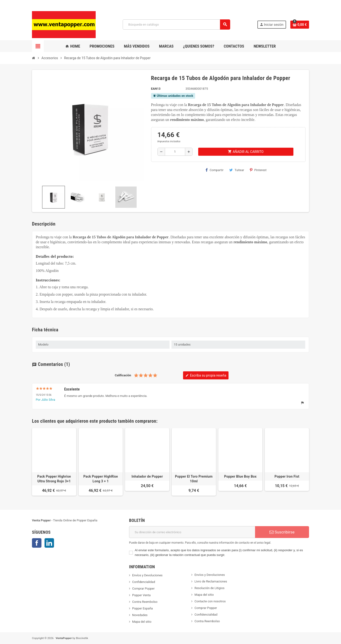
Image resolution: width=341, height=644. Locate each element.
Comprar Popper (143, 588)
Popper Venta (141, 595)
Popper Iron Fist (287, 476)
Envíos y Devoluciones (147, 575)
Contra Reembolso (145, 602)
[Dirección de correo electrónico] (192, 532)
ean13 (156, 89)
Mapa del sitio (142, 622)
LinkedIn (49, 543)
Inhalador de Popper (147, 476)
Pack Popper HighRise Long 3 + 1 (101, 479)
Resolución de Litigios (209, 588)
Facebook (37, 543)
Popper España (142, 608)
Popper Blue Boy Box (240, 476)
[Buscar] (176, 24)
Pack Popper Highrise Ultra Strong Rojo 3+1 (54, 479)
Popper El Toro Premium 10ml (194, 479)
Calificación (123, 375)
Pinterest (258, 170)
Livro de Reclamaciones (211, 581)
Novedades (140, 615)
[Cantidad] (175, 152)
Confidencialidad (144, 582)
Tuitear (237, 170)
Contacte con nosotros (210, 601)
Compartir (214, 170)
